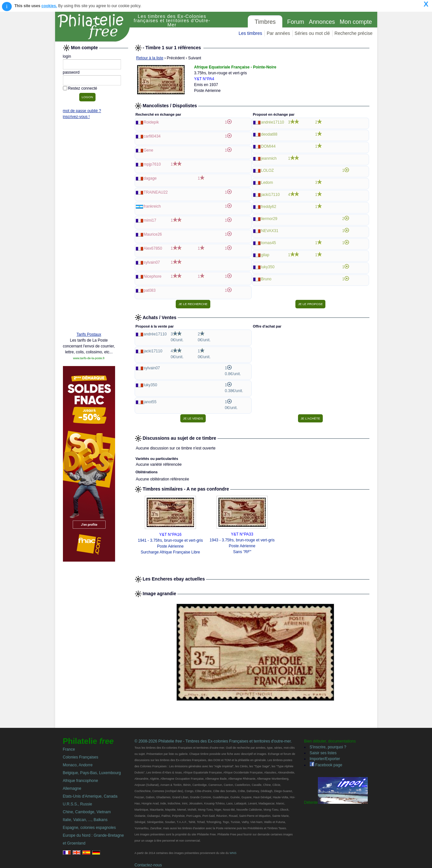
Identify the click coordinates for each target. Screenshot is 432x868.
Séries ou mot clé (312, 33)
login (67, 56)
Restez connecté (83, 88)
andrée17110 (273, 122)
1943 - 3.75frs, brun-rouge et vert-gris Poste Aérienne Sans (242, 546)
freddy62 (269, 207)
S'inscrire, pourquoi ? (328, 747)
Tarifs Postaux (89, 334)
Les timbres (250, 33)
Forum (296, 22)
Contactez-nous (148, 865)
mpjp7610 (152, 164)
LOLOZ (268, 170)
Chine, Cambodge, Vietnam (87, 812)
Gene (149, 150)
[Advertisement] (89, 227)
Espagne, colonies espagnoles (89, 828)
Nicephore (153, 276)
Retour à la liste (150, 58)
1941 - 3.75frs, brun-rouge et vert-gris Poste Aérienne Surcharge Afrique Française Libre (170, 546)
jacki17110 (270, 195)
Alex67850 (153, 248)
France (69, 749)
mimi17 (150, 220)
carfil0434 (152, 136)
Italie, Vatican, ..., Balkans (85, 820)
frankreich (152, 206)
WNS (233, 853)
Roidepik (151, 122)
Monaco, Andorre (78, 765)
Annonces (322, 22)
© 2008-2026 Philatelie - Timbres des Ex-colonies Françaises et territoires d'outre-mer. (213, 741)
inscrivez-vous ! (76, 117)
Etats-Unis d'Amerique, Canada (90, 796)
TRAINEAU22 (156, 192)
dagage (150, 178)
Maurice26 (153, 234)
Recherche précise (354, 33)
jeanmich (269, 158)
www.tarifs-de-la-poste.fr (89, 358)
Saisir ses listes (323, 753)
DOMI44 (268, 146)
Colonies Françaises (81, 757)
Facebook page (326, 765)
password (71, 72)
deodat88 (269, 134)
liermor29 (269, 219)
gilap (265, 255)
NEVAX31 (270, 231)
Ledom (267, 183)
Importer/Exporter (325, 759)
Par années (278, 33)
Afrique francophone (81, 781)
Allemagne (72, 788)
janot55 (150, 402)
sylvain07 (152, 262)
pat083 (150, 290)
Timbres (265, 22)
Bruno (266, 279)
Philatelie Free (93, 27)
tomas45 (269, 243)
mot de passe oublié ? (82, 111)
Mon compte (356, 22)
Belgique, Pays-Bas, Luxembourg (92, 773)
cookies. (49, 6)
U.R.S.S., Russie (78, 804)
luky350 (268, 267)
